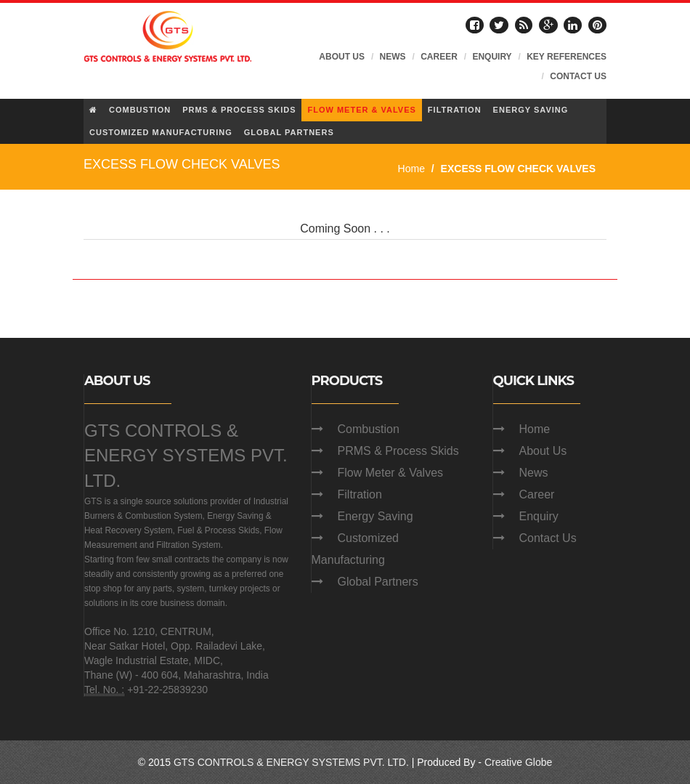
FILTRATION (455, 110)
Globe (539, 762)
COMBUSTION (140, 110)
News (534, 473)
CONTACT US (578, 76)
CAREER (439, 57)
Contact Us (548, 538)
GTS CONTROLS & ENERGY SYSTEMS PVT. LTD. (186, 456)
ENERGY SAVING (531, 110)
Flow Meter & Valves (391, 473)
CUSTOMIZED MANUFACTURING (161, 132)
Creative (503, 762)
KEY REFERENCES (567, 57)
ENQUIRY (492, 57)
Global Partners (378, 582)
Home (411, 169)
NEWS (393, 57)
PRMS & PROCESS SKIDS (239, 110)
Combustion (369, 429)
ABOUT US (342, 57)
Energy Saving (376, 516)
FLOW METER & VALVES (361, 110)
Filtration (360, 494)
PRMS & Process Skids (398, 451)
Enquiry (539, 516)
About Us (543, 451)
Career (537, 494)
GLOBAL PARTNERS (289, 132)
